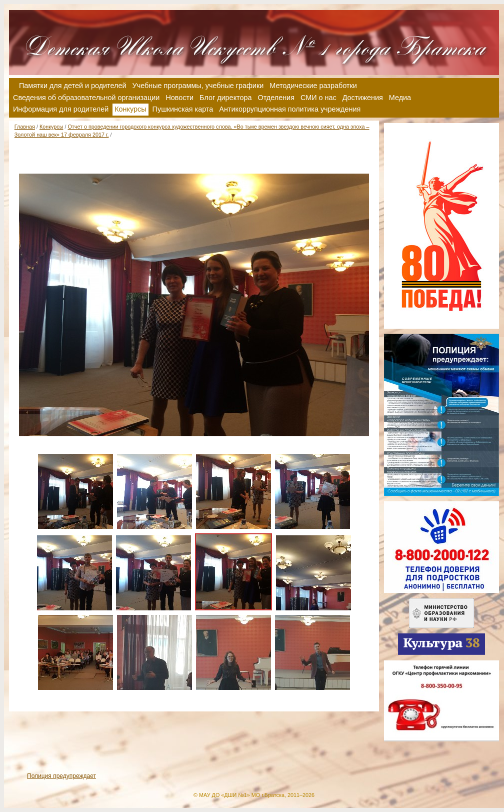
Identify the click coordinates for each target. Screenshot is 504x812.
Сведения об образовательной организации (86, 98)
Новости (179, 98)
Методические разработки (313, 86)
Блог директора (225, 98)
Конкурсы (51, 127)
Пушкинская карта (183, 109)
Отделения (276, 98)
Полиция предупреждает (61, 776)
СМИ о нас (318, 98)
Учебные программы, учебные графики (198, 86)
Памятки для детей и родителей (73, 86)
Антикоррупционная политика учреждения (290, 109)
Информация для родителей (61, 109)
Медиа (400, 98)
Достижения (363, 98)
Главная (25, 127)
